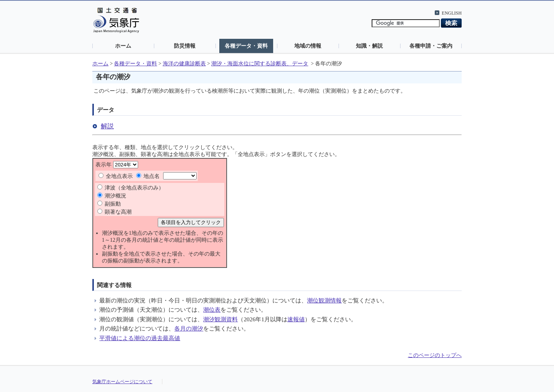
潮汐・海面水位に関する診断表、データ (260, 64)
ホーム (123, 46)
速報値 (296, 319)
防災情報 (185, 46)
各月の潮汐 (189, 328)
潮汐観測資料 (220, 319)
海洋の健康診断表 (184, 64)
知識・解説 (369, 46)
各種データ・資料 (246, 46)
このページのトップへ (435, 355)
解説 (107, 126)
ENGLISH (452, 13)
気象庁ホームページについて (122, 382)
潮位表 (212, 310)
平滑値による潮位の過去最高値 (140, 338)
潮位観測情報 (324, 300)
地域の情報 (308, 46)
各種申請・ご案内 (431, 46)
